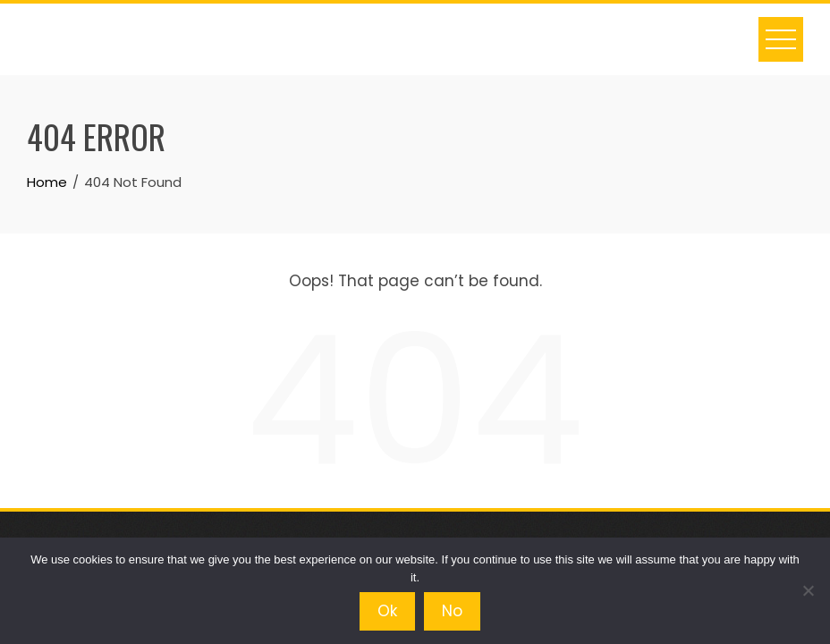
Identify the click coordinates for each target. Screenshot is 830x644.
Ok (387, 611)
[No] (808, 590)
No (452, 611)
